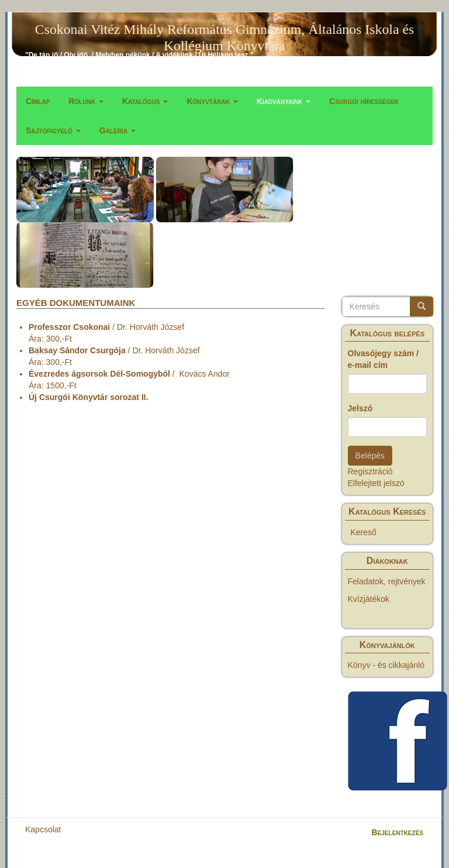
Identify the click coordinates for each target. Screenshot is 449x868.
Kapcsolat (43, 829)
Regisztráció (370, 471)
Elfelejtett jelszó (376, 483)
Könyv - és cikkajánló (386, 665)
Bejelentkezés (398, 832)
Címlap (38, 101)
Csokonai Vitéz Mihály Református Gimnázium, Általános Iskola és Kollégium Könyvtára (224, 32)
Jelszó (360, 408)
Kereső (364, 532)
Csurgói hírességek (364, 101)
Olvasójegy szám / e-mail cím (383, 359)
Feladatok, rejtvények (387, 581)
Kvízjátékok (369, 599)
